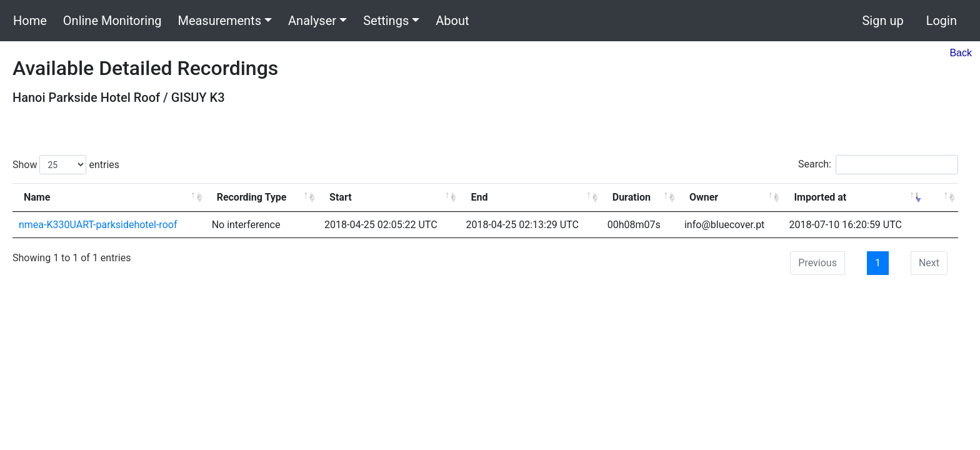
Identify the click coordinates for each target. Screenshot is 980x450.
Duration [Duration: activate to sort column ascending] (632, 197)
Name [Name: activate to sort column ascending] (37, 197)
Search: (878, 165)
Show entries (66, 165)
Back (961, 53)
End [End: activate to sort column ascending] (479, 197)
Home (30, 21)
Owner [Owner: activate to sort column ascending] (704, 197)
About (452, 21)
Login (942, 21)
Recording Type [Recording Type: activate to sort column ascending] (252, 197)
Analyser (312, 21)
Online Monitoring (112, 21)
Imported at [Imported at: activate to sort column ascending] (820, 197)
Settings (386, 21)
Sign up (882, 21)
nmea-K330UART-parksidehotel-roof (98, 225)
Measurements (219, 21)
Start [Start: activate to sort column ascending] (341, 197)
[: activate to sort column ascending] (941, 197)
